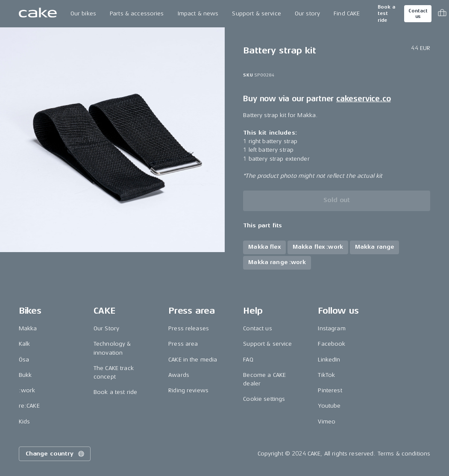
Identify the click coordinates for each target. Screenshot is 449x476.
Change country (56, 454)
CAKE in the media (193, 360)
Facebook (332, 344)
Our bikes (83, 13)
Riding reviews (188, 390)
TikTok (326, 375)
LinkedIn (329, 360)
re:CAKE (29, 406)
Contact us (418, 14)
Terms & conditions (404, 454)
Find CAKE (347, 13)
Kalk (25, 344)
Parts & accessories (137, 13)
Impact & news (198, 13)
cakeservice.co (363, 99)
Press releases (189, 328)
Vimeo (327, 422)
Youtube (329, 406)
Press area (183, 344)
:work (27, 390)
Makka (28, 328)
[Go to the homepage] (38, 14)
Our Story (106, 328)
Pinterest (330, 390)
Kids (25, 422)
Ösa (24, 360)
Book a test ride (386, 14)
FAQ (248, 360)
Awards (179, 375)
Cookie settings (264, 399)
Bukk (25, 375)
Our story (307, 13)
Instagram (332, 328)
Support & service (256, 13)
